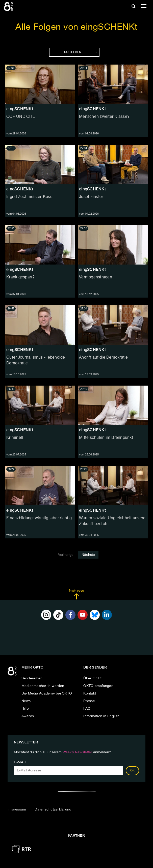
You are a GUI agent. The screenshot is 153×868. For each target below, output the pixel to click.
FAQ (87, 709)
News (26, 701)
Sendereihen (32, 678)
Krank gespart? (21, 277)
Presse (89, 701)
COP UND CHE (21, 117)
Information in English (101, 716)
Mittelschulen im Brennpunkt (106, 438)
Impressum (17, 809)
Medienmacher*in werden (43, 686)
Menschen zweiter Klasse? (104, 117)
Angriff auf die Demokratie (104, 358)
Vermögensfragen (96, 277)
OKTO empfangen (98, 686)
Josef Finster (91, 197)
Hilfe (25, 709)
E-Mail (20, 762)
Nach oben (76, 594)
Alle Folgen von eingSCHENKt (76, 27)
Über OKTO (93, 678)
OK (133, 771)
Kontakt (90, 693)
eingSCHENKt (20, 109)
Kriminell (15, 438)
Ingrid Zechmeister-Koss (29, 197)
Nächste (88, 555)
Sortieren (81, 52)
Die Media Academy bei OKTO (47, 693)
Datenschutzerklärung (53, 809)
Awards (28, 716)
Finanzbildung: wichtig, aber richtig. (40, 518)
